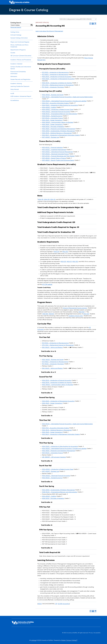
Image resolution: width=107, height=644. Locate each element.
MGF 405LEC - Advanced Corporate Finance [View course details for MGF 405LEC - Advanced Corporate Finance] (55, 154)
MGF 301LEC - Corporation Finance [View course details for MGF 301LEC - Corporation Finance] (52, 118)
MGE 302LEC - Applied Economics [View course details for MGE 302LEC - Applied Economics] (52, 116)
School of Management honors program (75, 308)
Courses (13, 53)
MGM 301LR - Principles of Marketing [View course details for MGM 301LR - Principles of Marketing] (53, 127)
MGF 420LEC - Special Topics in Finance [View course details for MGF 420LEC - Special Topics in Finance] (54, 158)
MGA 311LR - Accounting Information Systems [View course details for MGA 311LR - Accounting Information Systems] (55, 103)
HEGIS (40, 604)
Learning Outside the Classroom (20, 86)
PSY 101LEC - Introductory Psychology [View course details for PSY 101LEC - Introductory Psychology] (53, 87)
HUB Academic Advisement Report (21, 96)
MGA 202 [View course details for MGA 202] (65, 252)
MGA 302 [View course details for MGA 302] (47, 199)
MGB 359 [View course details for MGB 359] (81, 312)
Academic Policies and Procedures (21, 60)
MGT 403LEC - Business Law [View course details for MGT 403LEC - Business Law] (51, 137)
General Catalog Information (19, 38)
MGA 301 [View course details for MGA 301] (41, 199)
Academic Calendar (16, 64)
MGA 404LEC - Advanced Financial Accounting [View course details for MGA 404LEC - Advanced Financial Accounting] (56, 112)
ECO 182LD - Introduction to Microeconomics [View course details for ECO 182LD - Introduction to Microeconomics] (55, 75)
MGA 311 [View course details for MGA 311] (69, 262)
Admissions (14, 77)
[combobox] (78, 19)
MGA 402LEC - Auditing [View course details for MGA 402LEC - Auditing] (49, 107)
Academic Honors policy (76, 316)
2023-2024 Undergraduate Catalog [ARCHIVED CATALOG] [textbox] (76, 19)
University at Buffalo (72, 633)
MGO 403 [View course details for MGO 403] (86, 314)
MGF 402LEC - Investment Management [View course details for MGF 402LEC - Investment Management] (54, 150)
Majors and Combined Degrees (20, 42)
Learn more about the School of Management (49, 31)
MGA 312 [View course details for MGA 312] (53, 199)
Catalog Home (15, 32)
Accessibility (97, 633)
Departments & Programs (18, 50)
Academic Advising (16, 84)
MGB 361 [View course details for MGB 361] (51, 314)
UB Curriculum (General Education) (21, 56)
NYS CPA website (47, 285)
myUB (12, 94)
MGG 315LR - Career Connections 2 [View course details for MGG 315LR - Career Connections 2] (52, 125)
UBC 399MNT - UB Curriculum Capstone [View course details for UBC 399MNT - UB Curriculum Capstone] (54, 457)
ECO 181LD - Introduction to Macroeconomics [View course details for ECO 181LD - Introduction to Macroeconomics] (55, 72)
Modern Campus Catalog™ (69, 640)
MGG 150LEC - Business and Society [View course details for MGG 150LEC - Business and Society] (53, 95)
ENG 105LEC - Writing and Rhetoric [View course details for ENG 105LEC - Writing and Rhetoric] (52, 347)
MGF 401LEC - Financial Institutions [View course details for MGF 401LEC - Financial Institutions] (52, 148)
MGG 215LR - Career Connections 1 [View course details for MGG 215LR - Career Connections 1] (52, 120)
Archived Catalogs (16, 35)
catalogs (34, 640)
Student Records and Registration (20, 79)
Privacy (91, 633)
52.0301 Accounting (64, 604)
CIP (56, 604)
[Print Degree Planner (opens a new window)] (90, 24)
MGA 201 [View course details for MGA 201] (57, 252)
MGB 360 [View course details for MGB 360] (45, 314)
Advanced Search (16, 27)
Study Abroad (15, 89)
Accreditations (15, 100)
